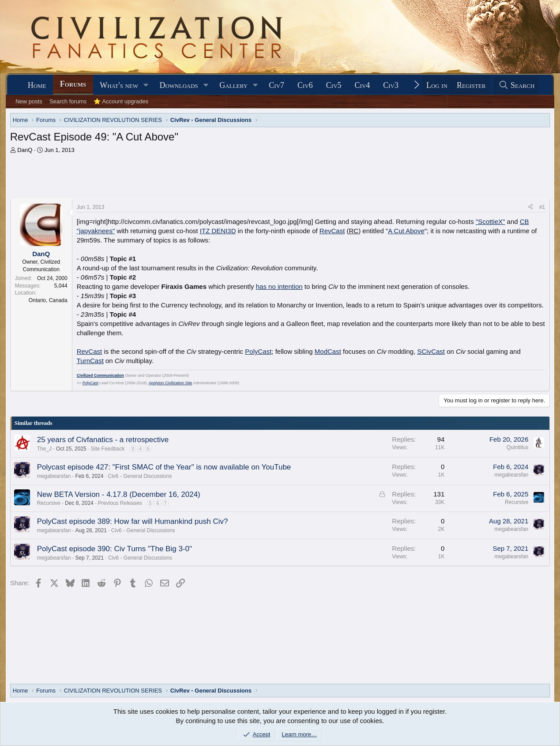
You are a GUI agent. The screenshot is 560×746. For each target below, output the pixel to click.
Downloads (179, 85)
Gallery (233, 85)
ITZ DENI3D (218, 231)
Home (37, 85)
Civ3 (391, 85)
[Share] (530, 207)
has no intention (279, 286)
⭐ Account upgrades (121, 101)
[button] (146, 85)
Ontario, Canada (48, 300)
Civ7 (276, 85)
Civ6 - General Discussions (140, 476)
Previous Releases (120, 503)
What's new (119, 85)
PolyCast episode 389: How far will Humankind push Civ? (133, 521)
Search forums (68, 101)
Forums (73, 84)
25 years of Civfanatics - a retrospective (103, 440)
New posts (29, 101)
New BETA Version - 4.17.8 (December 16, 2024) (119, 494)
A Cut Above (406, 231)
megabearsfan (54, 476)
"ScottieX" (490, 222)
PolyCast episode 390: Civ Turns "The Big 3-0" (115, 549)
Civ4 (363, 85)
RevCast (332, 231)
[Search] (516, 85)
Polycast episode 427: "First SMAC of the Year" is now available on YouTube (164, 467)
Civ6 (305, 85)
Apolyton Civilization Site (171, 383)
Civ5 (334, 85)
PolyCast (258, 351)
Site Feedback (108, 449)
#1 (542, 207)
